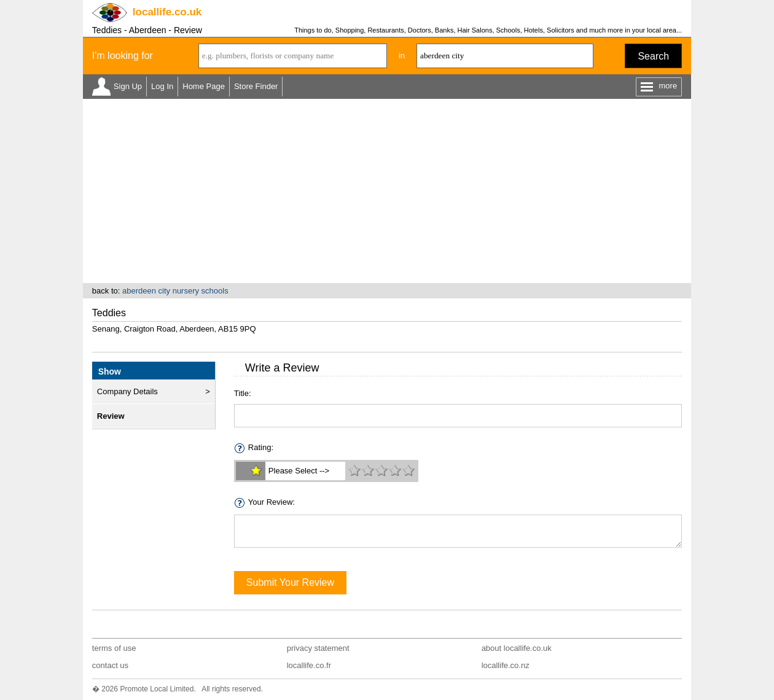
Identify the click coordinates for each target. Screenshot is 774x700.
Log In (162, 86)
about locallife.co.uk (517, 648)
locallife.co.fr (309, 665)
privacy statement (318, 648)
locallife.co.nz (506, 665)
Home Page (204, 86)
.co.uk (167, 12)
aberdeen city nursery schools (175, 291)
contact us (110, 665)
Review (111, 416)
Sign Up (128, 86)
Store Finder (256, 86)
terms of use (114, 648)
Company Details (127, 391)
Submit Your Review (290, 582)
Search (653, 56)
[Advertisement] (387, 191)
